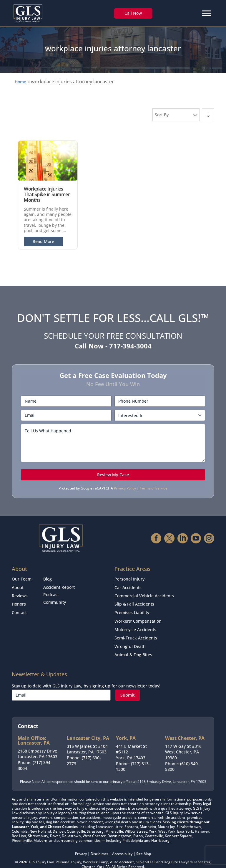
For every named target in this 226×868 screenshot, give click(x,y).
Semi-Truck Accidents (136, 631)
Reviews (20, 593)
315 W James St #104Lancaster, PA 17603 (87, 739)
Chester (88, 857)
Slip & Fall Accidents (134, 601)
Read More (43, 241)
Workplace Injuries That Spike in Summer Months (47, 194)
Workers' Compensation (138, 616)
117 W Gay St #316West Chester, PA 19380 (183, 742)
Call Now (133, 13)
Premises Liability (132, 608)
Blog (48, 579)
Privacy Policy (125, 488)
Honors (19, 601)
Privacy (81, 844)
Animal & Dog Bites (133, 646)
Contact (19, 608)
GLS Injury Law (41, 852)
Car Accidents (128, 586)
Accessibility (122, 844)
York (101, 857)
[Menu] (207, 13)
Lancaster (202, 852)
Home (20, 82)
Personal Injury (129, 579)
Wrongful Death (130, 638)
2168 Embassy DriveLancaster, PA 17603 (38, 744)
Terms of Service (154, 488)
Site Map (144, 844)
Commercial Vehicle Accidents (144, 593)
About (18, 586)
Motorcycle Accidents (135, 623)
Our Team (22, 579)
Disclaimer (99, 844)
